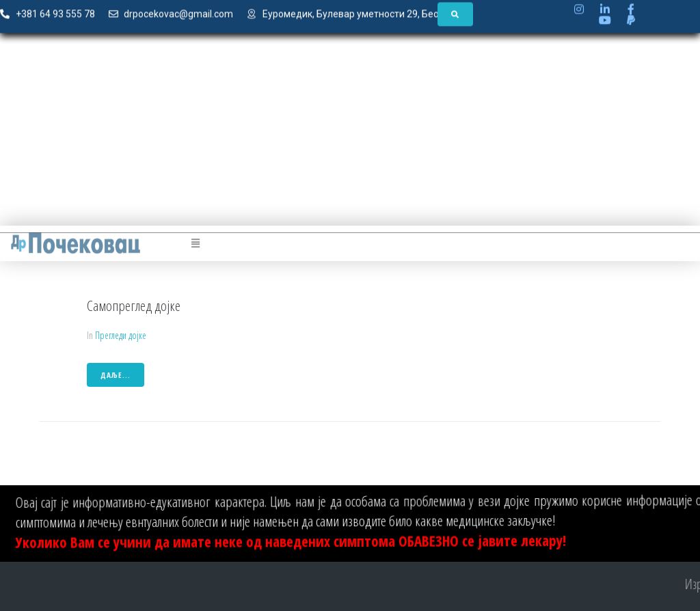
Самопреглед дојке (134, 305)
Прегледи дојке (121, 335)
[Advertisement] (350, 137)
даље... (116, 375)
